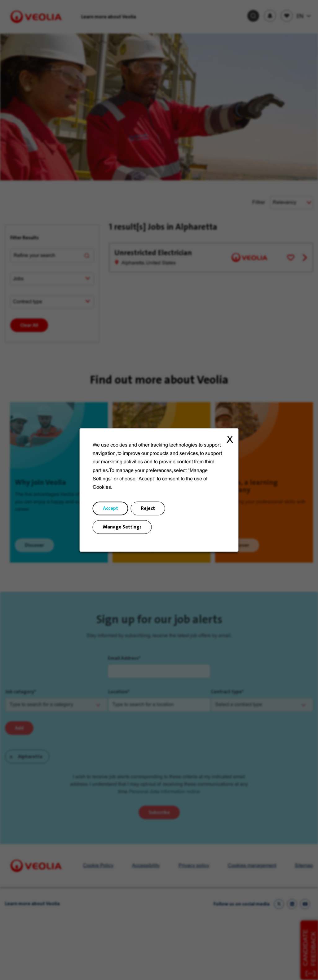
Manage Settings (122, 527)
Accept (110, 509)
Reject (148, 509)
